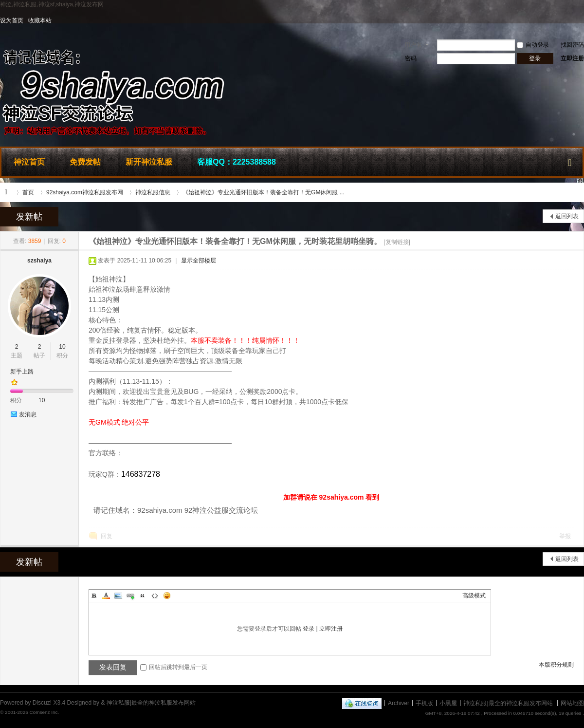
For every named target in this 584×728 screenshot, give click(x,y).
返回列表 (567, 216)
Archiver (399, 703)
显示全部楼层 (199, 261)
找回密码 (572, 45)
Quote (143, 596)
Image (118, 596)
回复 (107, 536)
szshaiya (39, 261)
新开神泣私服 (149, 162)
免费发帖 (85, 162)
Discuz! (42, 703)
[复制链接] (397, 242)
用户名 (413, 45)
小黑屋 (448, 703)
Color (106, 596)
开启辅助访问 (582, 20)
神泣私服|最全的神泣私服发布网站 (9, 192)
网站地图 (572, 703)
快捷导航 (570, 161)
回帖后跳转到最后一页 (174, 667)
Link (130, 596)
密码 (411, 58)
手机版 (424, 703)
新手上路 (22, 372)
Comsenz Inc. (44, 712)
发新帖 (29, 217)
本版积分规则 (556, 665)
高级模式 (474, 596)
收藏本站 (40, 20)
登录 (309, 629)
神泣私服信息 (153, 192)
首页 (28, 192)
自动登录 (533, 45)
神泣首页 (29, 162)
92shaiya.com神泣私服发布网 (85, 192)
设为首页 (12, 20)
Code (155, 596)
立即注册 (572, 58)
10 (62, 347)
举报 (565, 536)
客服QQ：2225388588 (237, 162)
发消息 (28, 414)
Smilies (167, 596)
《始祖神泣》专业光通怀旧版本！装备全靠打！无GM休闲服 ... (264, 192)
